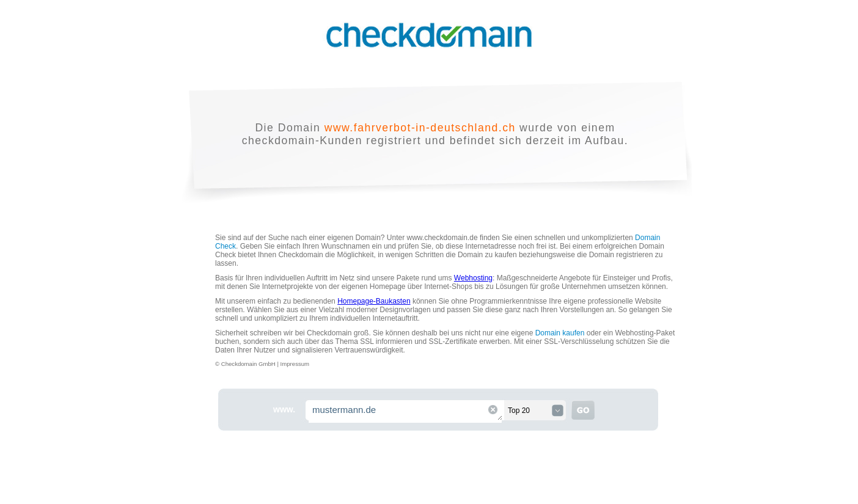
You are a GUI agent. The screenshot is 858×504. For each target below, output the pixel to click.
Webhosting (473, 278)
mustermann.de (406, 411)
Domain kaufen (560, 333)
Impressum (295, 364)
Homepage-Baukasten (374, 301)
